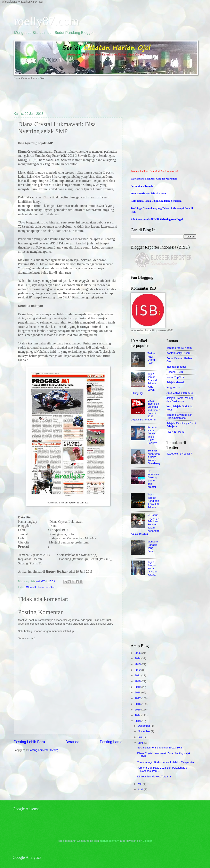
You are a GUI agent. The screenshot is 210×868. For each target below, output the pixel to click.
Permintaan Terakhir (143, 186)
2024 (138, 658)
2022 (138, 670)
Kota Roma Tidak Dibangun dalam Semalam (156, 201)
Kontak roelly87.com (179, 353)
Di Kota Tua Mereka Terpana (154, 776)
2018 (138, 692)
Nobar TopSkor (175, 377)
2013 (138, 721)
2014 (138, 715)
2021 (138, 675)
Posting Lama (111, 742)
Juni (141, 743)
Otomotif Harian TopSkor (41, 587)
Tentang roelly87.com (179, 348)
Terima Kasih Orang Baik (151, 358)
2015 (138, 710)
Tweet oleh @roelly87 (179, 454)
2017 (138, 698)
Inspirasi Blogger (176, 367)
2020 (138, 681)
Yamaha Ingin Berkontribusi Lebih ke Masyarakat (166, 762)
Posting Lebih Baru (29, 742)
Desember (144, 726)
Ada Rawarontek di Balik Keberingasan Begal (157, 219)
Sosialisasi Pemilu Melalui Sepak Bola (160, 748)
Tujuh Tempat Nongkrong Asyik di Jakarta (153, 501)
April (141, 789)
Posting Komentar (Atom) (43, 750)
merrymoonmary (109, 841)
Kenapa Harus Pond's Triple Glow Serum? (152, 435)
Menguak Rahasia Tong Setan (153, 546)
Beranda (72, 742)
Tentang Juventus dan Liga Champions (179, 416)
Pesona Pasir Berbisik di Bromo (149, 193)
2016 (138, 704)
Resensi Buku (175, 372)
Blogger (147, 841)
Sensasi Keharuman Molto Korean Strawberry (154, 457)
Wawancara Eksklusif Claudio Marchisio (154, 179)
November (144, 731)
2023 (138, 664)
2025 (138, 653)
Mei (140, 784)
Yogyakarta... (174, 387)
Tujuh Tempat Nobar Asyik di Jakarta (152, 568)
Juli (140, 737)
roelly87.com (46, 21)
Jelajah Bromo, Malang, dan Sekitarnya (180, 399)
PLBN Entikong (175, 432)
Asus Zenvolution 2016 (180, 393)
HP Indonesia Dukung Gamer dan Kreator (153, 479)
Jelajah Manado (176, 382)
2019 (138, 687)
